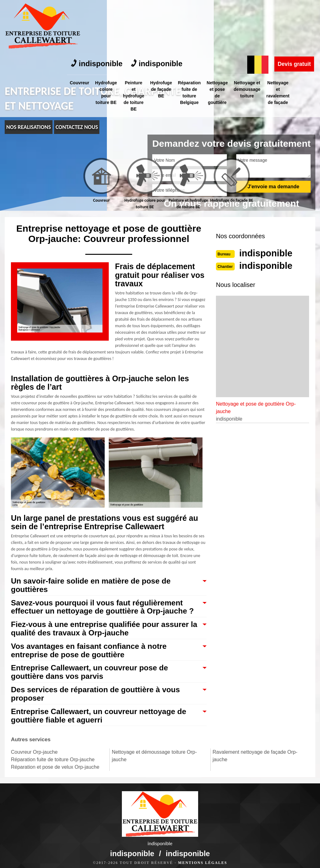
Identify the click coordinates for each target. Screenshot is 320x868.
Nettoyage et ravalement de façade (285, 39)
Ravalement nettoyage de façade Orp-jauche (255, 759)
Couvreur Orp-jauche (34, 755)
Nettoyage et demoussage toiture (253, 36)
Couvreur (80, 29)
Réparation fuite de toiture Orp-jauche (53, 762)
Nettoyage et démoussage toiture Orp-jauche (154, 759)
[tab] (101, 181)
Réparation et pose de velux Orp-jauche (55, 770)
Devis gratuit (294, 10)
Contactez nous (77, 127)
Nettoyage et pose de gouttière (222, 39)
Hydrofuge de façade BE (164, 36)
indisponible (97, 10)
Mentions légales (203, 857)
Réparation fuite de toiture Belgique (194, 39)
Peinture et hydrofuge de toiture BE (136, 42)
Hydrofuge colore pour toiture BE (107, 39)
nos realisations (29, 127)
